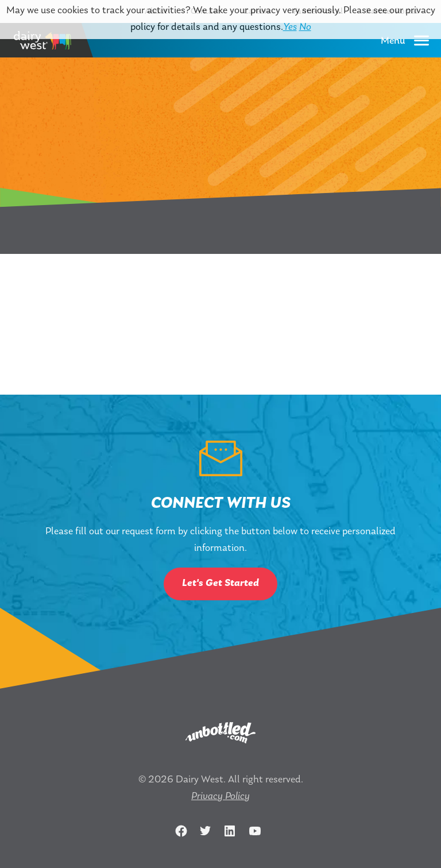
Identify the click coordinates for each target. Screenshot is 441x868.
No (305, 27)
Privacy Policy (220, 796)
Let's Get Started (220, 583)
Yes (290, 27)
